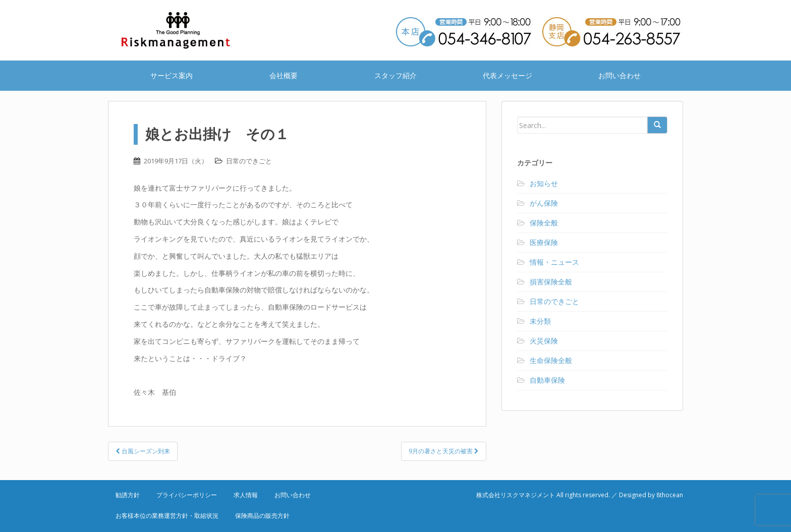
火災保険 (544, 341)
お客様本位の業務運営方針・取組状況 (167, 516)
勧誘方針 (128, 495)
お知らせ (544, 183)
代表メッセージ (507, 75)
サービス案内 (172, 75)
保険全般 (544, 223)
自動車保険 (547, 380)
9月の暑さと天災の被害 (444, 451)
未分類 (540, 321)
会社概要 (284, 75)
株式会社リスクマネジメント (189, 30)
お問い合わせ (619, 75)
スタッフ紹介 (395, 75)
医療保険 (544, 242)
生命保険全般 (551, 360)
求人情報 (246, 495)
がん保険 (544, 203)
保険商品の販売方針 (262, 516)
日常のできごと (249, 161)
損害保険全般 (551, 282)
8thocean (670, 495)
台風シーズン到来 (143, 451)
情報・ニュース (554, 262)
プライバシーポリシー (187, 495)
